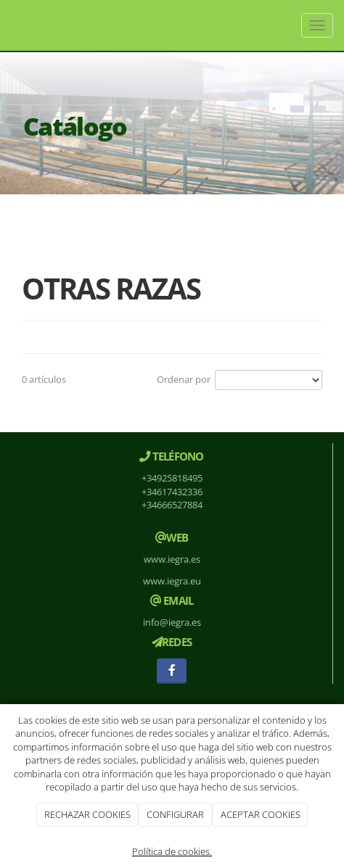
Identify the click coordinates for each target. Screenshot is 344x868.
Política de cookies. (172, 851)
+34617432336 (172, 492)
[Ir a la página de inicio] (7, 25)
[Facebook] (172, 671)
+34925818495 (172, 478)
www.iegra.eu (172, 581)
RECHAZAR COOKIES (87, 814)
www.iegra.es (172, 559)
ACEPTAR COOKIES (261, 814)
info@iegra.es (172, 622)
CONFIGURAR (175, 814)
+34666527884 (172, 505)
